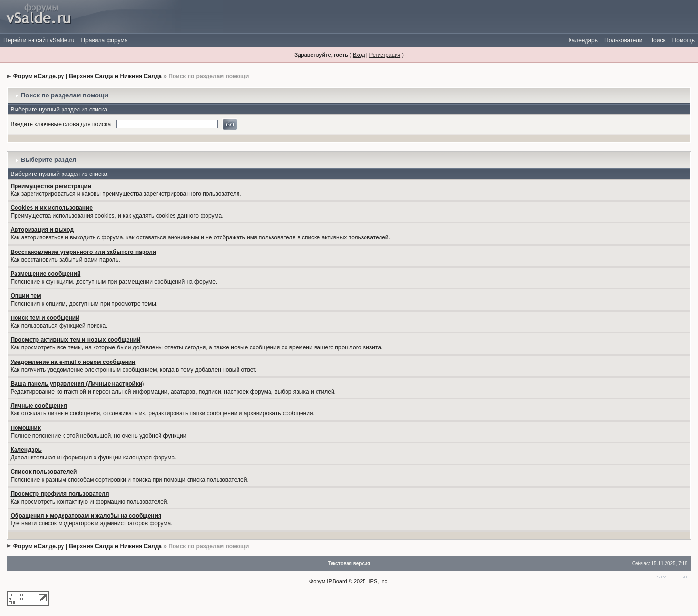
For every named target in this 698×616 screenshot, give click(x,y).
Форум (317, 581)
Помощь (683, 40)
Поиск (657, 40)
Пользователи (623, 40)
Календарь (583, 40)
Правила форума (104, 40)
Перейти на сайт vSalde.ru (39, 40)
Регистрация (385, 55)
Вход (359, 55)
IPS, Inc (378, 581)
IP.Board (337, 581)
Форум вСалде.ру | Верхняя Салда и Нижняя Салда (87, 76)
